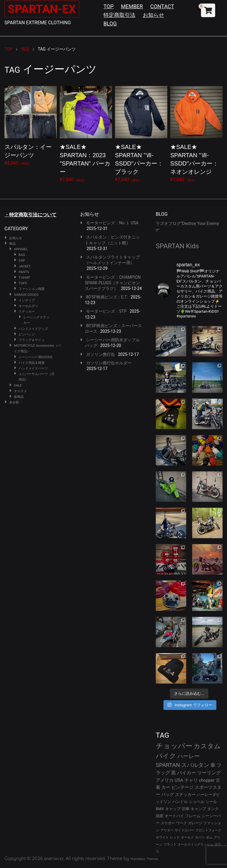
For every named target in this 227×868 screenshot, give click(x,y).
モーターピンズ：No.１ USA (112, 223)
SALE (18, 386)
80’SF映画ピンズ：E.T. (107, 297)
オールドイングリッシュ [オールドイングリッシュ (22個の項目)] (196, 845)
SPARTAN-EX (43, 9)
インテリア (27, 300)
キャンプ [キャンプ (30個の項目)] (198, 809)
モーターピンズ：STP (106, 311)
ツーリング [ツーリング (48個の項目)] (209, 773)
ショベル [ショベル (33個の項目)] (197, 802)
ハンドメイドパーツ (33, 368)
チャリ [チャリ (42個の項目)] (191, 780)
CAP (22, 261)
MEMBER (132, 6)
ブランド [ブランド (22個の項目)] (170, 845)
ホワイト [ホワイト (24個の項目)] (162, 837)
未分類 (14, 402)
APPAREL (21, 249)
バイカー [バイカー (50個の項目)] (187, 773)
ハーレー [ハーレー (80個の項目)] (189, 756)
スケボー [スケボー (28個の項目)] (168, 823)
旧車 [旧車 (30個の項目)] (186, 809)
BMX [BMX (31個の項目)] (160, 809)
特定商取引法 (119, 15)
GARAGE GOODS (26, 295)
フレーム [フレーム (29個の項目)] (193, 816)
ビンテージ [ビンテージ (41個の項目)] (183, 787)
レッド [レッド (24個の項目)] (175, 837)
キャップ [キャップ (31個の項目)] (173, 809)
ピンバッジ (27, 334)
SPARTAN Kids (177, 246)
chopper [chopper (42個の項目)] (207, 780)
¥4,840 (31, 125)
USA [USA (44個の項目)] (179, 780)
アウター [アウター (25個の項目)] (167, 830)
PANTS (24, 272)
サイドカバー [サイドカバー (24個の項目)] (184, 830)
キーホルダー (28, 306)
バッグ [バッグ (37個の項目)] (168, 794)
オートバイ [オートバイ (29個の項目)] (174, 816)
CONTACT (162, 6)
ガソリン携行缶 (100, 354)
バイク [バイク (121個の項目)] (166, 756)
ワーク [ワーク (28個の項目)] (181, 823)
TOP (108, 6)
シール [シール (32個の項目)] (211, 802)
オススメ (20, 391)
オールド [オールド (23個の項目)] (187, 837)
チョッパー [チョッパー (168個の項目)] (174, 746)
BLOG (110, 23)
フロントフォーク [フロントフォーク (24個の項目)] (208, 830)
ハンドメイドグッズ (33, 329)
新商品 (19, 397)
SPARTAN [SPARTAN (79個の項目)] (168, 765)
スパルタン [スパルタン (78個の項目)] (195, 765)
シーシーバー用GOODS (35, 357)
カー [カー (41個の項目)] (166, 787)
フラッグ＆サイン (32, 340)
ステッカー (27, 312)
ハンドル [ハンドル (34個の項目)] (180, 802)
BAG (22, 255)
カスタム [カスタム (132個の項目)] (207, 746)
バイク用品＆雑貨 (32, 363)
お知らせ (153, 15)
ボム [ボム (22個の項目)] (209, 837)
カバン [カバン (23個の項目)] (200, 837)
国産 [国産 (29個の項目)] (160, 816)
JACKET (25, 266)
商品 (12, 244)
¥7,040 (86, 133)
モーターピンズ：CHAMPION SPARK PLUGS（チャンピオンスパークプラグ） (113, 283)
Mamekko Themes (144, 859)
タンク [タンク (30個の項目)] (213, 809)
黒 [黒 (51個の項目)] (174, 773)
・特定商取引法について (30, 215)
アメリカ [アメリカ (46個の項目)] (165, 780)
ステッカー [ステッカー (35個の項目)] (185, 794)
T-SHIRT (24, 278)
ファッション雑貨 (32, 289)
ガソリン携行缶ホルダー (109, 363)
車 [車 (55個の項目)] (213, 765)
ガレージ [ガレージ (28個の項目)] (195, 823)
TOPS (23, 283)
